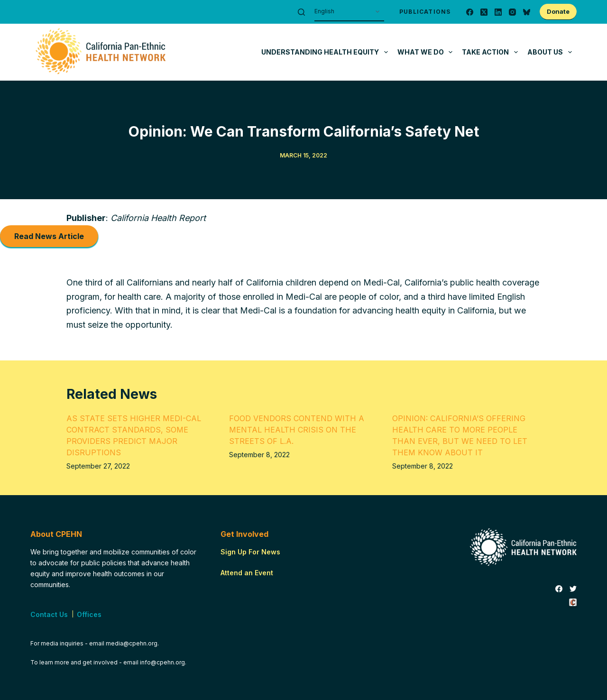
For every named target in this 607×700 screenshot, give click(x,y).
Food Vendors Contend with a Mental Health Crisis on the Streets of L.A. (297, 430)
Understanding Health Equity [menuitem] (326, 52)
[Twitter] (573, 589)
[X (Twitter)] (484, 12)
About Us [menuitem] (552, 52)
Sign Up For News (250, 552)
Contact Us (49, 614)
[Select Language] (349, 12)
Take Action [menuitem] (492, 52)
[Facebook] (470, 12)
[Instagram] (512, 12)
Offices (89, 614)
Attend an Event (247, 573)
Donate (558, 11)
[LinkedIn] (498, 12)
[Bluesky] (527, 12)
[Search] (301, 12)
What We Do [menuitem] (427, 52)
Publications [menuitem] (425, 12)
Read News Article (49, 236)
